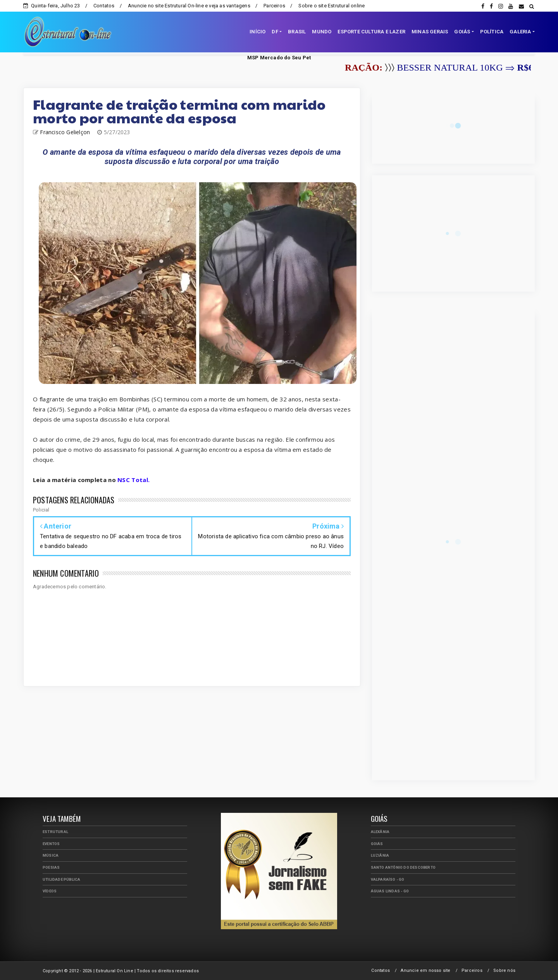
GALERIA (520, 32)
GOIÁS (462, 32)
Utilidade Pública (61, 879)
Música (51, 855)
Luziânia (380, 855)
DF (275, 32)
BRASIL (297, 32)
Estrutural (55, 832)
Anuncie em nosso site (425, 970)
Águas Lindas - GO (390, 891)
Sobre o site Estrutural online (332, 6)
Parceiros (274, 6)
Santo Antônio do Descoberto (403, 867)
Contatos (104, 6)
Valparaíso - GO (388, 879)
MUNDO (322, 32)
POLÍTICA (492, 32)
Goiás (377, 844)
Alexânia (380, 832)
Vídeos (50, 891)
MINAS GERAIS (430, 32)
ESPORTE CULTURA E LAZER (371, 32)
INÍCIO (257, 32)
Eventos (51, 844)
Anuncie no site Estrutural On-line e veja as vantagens (189, 6)
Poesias (51, 867)
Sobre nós (504, 970)
